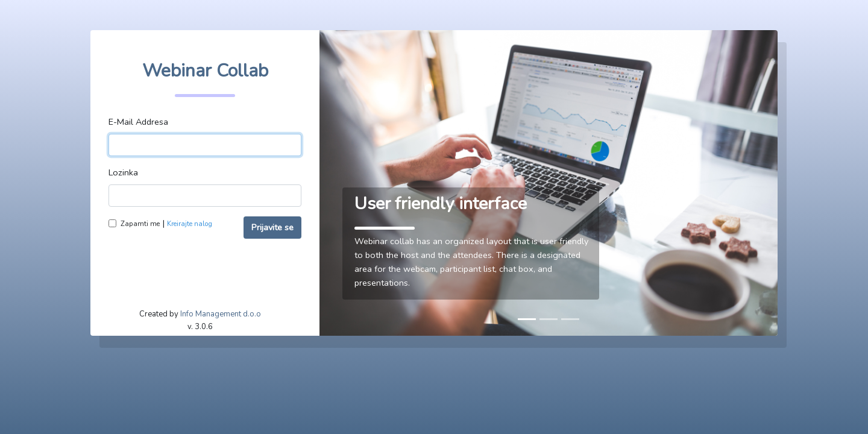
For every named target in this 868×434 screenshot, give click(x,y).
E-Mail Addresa (138, 122)
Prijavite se (272, 227)
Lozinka (123, 172)
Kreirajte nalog (190, 224)
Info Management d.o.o (221, 314)
